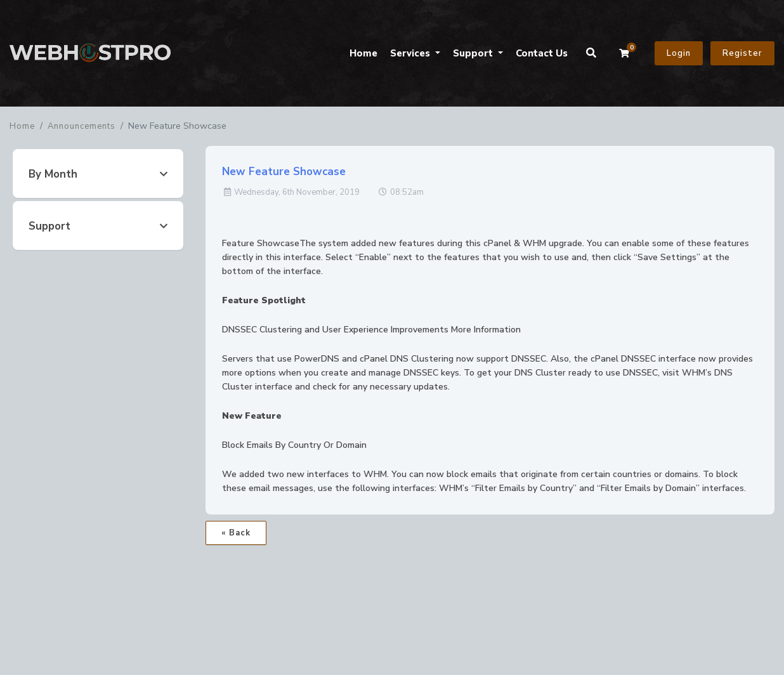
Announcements (82, 126)
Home (363, 53)
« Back (236, 533)
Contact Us (542, 53)
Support (474, 53)
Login (679, 53)
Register (742, 53)
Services (411, 53)
